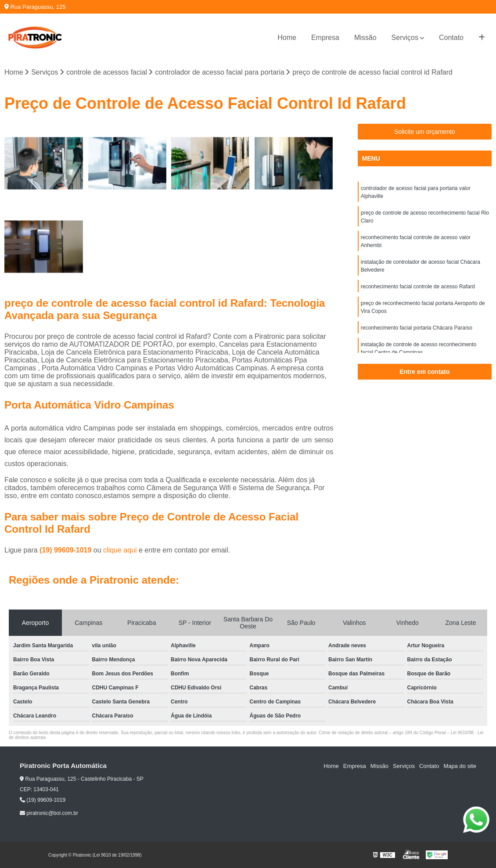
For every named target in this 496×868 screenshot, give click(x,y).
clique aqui (120, 550)
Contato (451, 38)
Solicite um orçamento (425, 132)
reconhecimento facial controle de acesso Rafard (418, 287)
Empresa (325, 38)
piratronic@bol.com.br (49, 813)
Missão (365, 38)
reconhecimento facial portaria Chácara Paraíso (417, 328)
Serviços (405, 38)
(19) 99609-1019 (66, 550)
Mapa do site (460, 766)
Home (287, 38)
